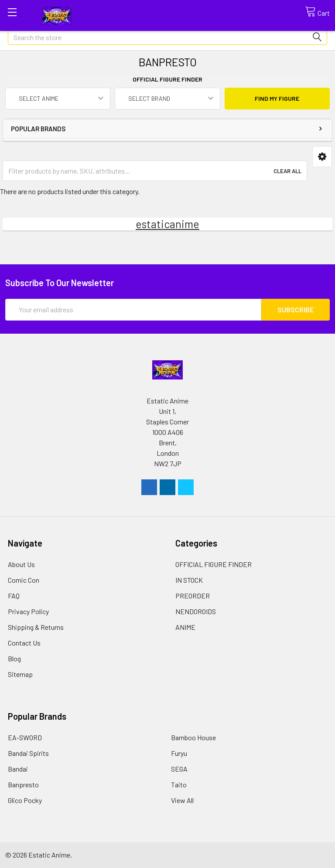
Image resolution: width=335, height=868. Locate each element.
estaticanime (167, 224)
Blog (14, 658)
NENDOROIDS (196, 611)
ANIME (185, 627)
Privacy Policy (28, 611)
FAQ (14, 596)
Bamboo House (193, 737)
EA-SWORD (25, 737)
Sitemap (20, 674)
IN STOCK (189, 580)
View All (182, 800)
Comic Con (24, 580)
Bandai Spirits (28, 753)
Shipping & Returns (36, 627)
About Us (21, 564)
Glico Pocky (25, 800)
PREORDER (193, 596)
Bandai (18, 769)
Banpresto (23, 784)
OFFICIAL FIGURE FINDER (214, 564)
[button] (322, 157)
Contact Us (24, 643)
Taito (179, 784)
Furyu (179, 753)
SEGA (179, 769)
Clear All (287, 171)
